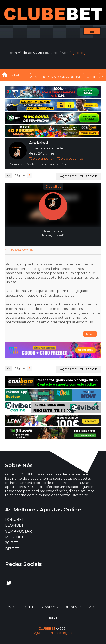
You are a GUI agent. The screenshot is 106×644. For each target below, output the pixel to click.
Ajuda (39, 633)
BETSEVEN (73, 607)
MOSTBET (14, 537)
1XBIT (53, 618)
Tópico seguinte (70, 158)
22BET (13, 607)
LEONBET (14, 525)
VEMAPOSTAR (18, 531)
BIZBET (12, 549)
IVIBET (93, 607)
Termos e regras (59, 633)
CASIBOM (50, 607)
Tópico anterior (41, 158)
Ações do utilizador (79, 176)
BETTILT (30, 607)
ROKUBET (14, 520)
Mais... (90, 334)
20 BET (12, 543)
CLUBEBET (47, 629)
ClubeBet (53, 186)
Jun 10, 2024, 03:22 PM (19, 250)
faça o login (79, 53)
